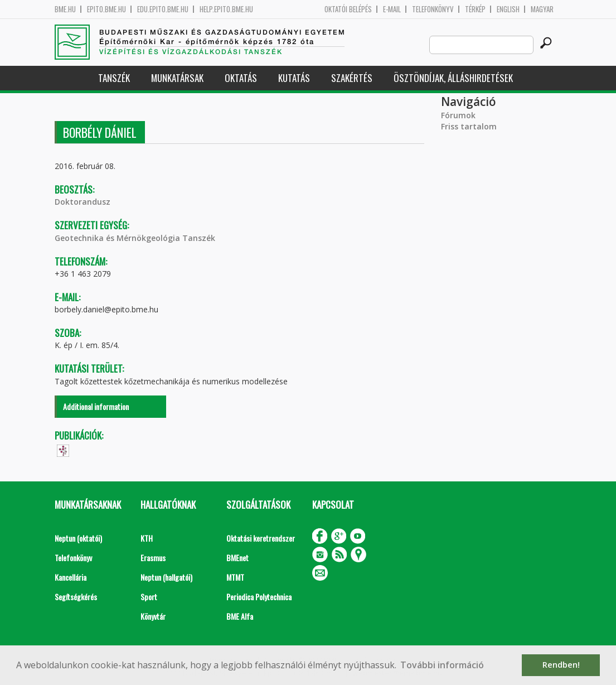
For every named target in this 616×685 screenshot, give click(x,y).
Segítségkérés (76, 597)
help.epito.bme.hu (226, 9)
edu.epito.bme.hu (163, 9)
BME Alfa (240, 616)
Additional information (96, 406)
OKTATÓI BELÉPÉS (348, 9)
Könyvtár (153, 616)
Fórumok (458, 115)
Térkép (475, 9)
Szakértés (352, 78)
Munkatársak (177, 78)
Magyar (542, 9)
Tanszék (114, 78)
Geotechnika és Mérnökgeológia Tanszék (135, 238)
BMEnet (237, 558)
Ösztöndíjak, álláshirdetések (453, 78)
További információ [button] (442, 665)
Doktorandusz (83, 202)
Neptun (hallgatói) (166, 577)
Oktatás (241, 78)
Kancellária (71, 577)
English (508, 9)
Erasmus (153, 558)
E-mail (392, 9)
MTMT (235, 577)
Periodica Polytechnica (259, 597)
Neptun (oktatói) (78, 538)
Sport (149, 597)
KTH (147, 538)
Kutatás (294, 78)
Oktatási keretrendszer (261, 538)
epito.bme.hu (106, 9)
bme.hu (65, 9)
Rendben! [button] (561, 665)
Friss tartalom (469, 126)
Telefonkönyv (433, 9)
